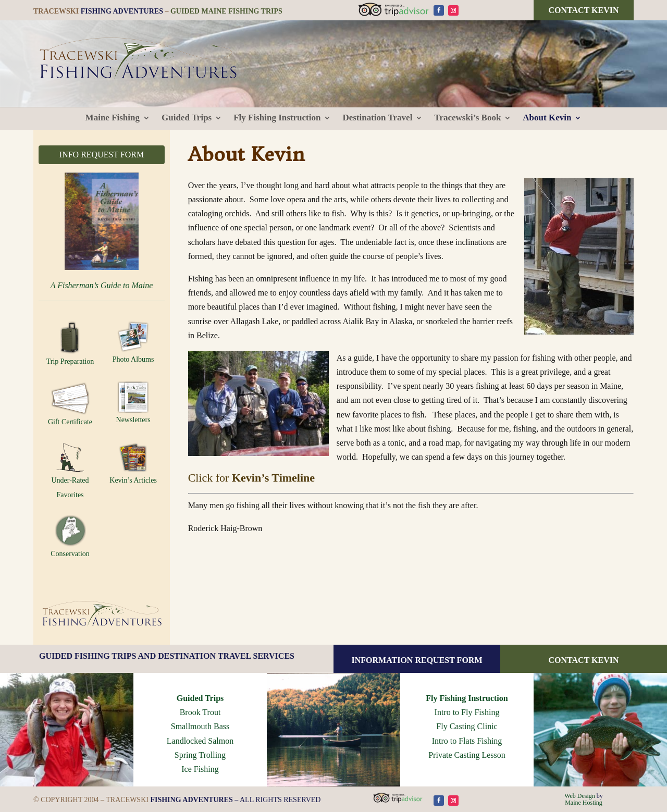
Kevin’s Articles (133, 463)
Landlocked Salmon (200, 741)
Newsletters (133, 403)
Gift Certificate (70, 404)
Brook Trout (200, 712)
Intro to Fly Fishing (467, 712)
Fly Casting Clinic (467, 726)
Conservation (70, 536)
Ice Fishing (200, 769)
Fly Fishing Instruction (467, 698)
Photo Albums (133, 342)
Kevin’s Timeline (273, 478)
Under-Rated (70, 463)
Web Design (580, 796)
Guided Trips (200, 698)
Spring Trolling (200, 755)
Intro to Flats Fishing (467, 741)
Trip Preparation (70, 343)
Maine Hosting (584, 803)
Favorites (70, 495)
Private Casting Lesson (467, 755)
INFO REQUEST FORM (102, 155)
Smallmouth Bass (200, 726)
